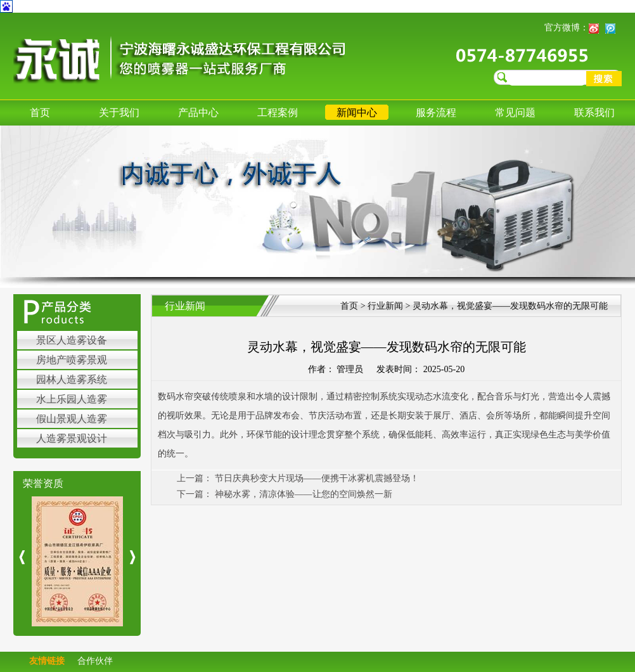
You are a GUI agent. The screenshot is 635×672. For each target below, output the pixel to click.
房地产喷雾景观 (72, 360)
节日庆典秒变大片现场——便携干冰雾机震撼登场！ (317, 478)
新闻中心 (357, 113)
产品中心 (198, 113)
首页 (40, 113)
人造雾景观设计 (72, 438)
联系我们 (594, 113)
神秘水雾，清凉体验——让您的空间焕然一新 (304, 494)
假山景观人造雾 (72, 419)
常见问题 (515, 113)
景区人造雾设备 (72, 340)
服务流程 (436, 113)
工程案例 (278, 113)
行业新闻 (387, 306)
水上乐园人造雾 (72, 399)
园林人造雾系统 (72, 379)
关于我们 (119, 113)
